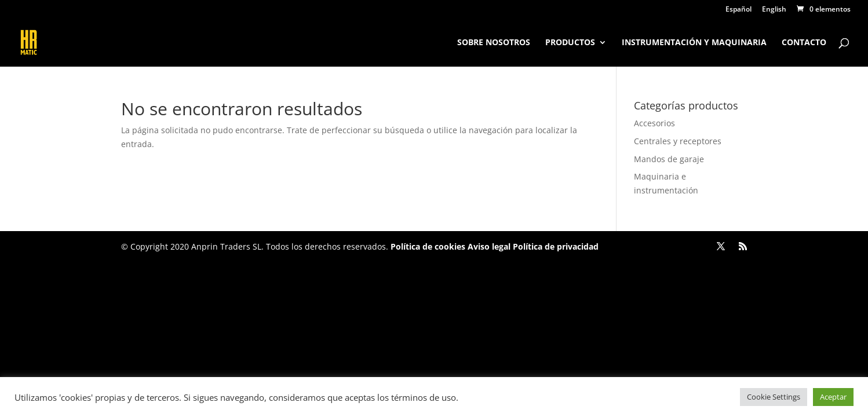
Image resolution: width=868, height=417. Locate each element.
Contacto (804, 43)
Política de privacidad (555, 246)
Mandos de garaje (669, 159)
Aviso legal (489, 246)
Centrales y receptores (678, 141)
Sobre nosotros (494, 43)
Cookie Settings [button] (774, 397)
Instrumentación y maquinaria (694, 43)
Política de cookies (428, 246)
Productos (570, 43)
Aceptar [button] (833, 397)
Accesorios (654, 123)
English (774, 10)
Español (738, 10)
